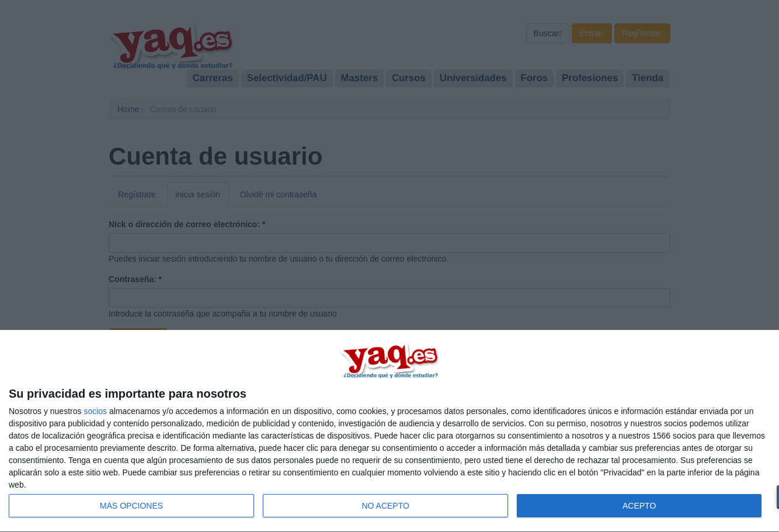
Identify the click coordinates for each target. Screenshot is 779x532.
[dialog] (389, 431)
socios (95, 411)
